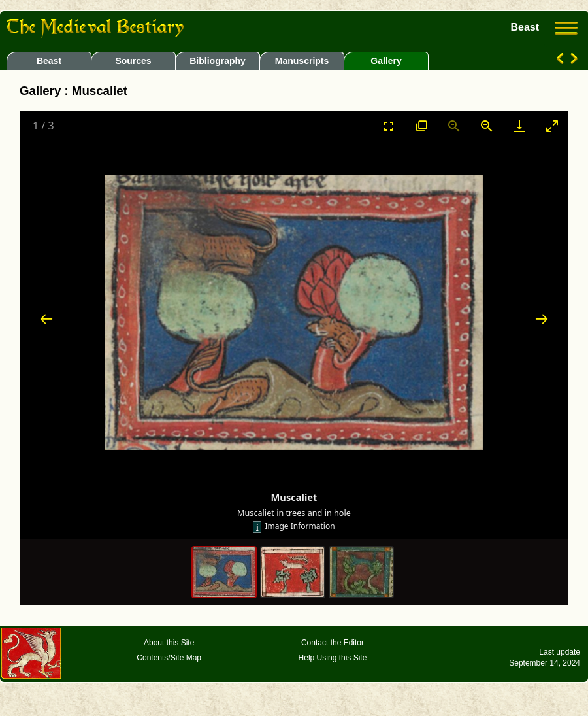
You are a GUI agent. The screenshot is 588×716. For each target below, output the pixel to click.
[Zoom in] (487, 126)
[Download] (519, 126)
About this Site (169, 643)
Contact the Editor (333, 643)
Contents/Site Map (169, 658)
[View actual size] (421, 126)
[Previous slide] (46, 319)
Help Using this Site (333, 658)
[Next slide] (542, 319)
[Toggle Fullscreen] (389, 126)
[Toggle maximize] (552, 126)
